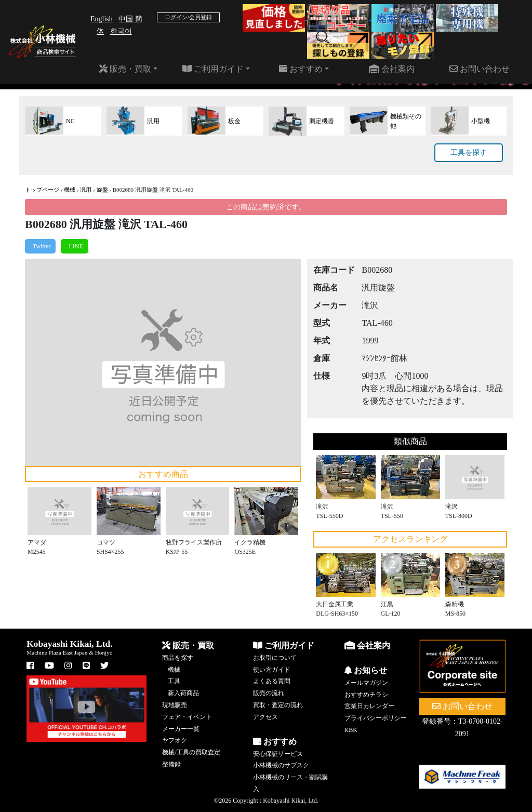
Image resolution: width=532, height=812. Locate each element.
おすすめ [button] (301, 69)
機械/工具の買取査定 (191, 752)
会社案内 (392, 69)
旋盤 (102, 190)
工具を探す (469, 152)
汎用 (86, 190)
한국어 (121, 31)
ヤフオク (175, 740)
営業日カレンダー (369, 706)
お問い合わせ (480, 69)
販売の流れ (269, 693)
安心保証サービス (278, 754)
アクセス (265, 717)
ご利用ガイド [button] (213, 69)
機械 (70, 190)
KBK (351, 730)
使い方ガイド (272, 670)
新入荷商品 (183, 693)
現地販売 (175, 705)
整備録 (171, 764)
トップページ (42, 190)
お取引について (275, 658)
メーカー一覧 (181, 729)
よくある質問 (272, 681)
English (102, 19)
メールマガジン (366, 683)
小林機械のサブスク (281, 765)
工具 (174, 681)
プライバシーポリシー (376, 718)
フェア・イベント (187, 717)
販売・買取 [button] (125, 69)
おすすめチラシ (366, 695)
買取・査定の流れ (278, 705)
